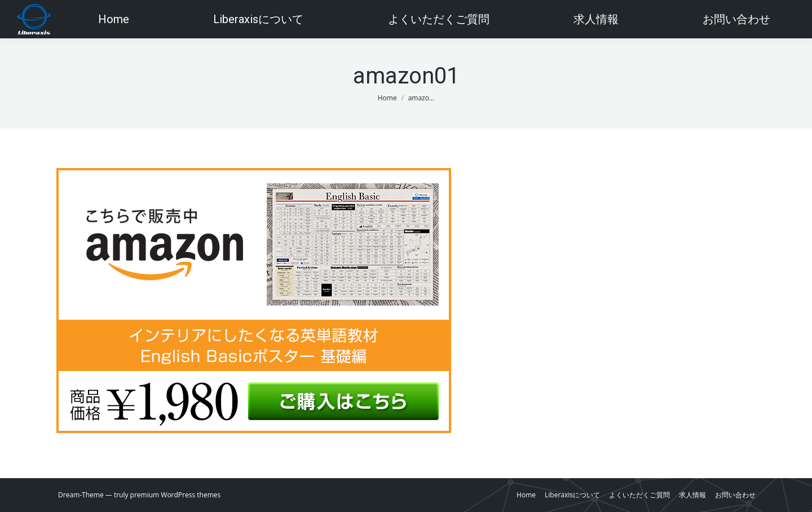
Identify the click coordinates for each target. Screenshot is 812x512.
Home (387, 98)
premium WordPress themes (176, 495)
